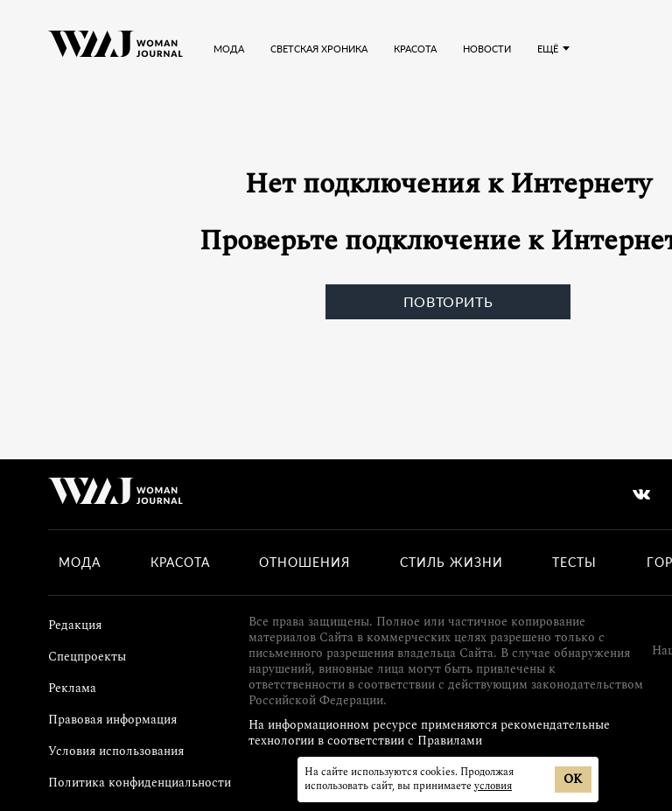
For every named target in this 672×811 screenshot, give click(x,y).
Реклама (72, 688)
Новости (487, 49)
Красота (415, 49)
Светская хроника (319, 49)
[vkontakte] (641, 494)
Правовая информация (112, 720)
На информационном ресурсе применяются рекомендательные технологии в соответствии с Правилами (429, 733)
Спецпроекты (87, 657)
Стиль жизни (451, 563)
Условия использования (116, 751)
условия (493, 786)
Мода (229, 49)
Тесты (574, 563)
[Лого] (115, 48)
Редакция (75, 625)
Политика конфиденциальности (140, 783)
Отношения (304, 563)
